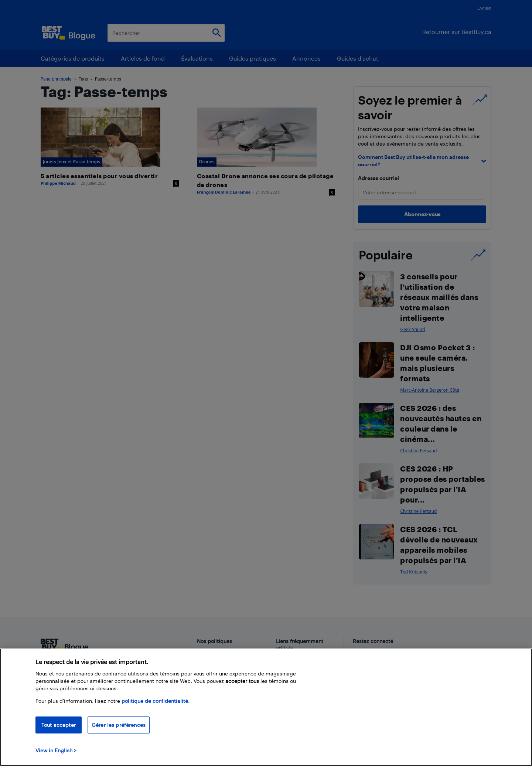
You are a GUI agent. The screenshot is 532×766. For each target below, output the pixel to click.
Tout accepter (59, 725)
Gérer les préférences (119, 725)
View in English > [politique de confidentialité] (56, 750)
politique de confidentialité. (156, 701)
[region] (266, 707)
